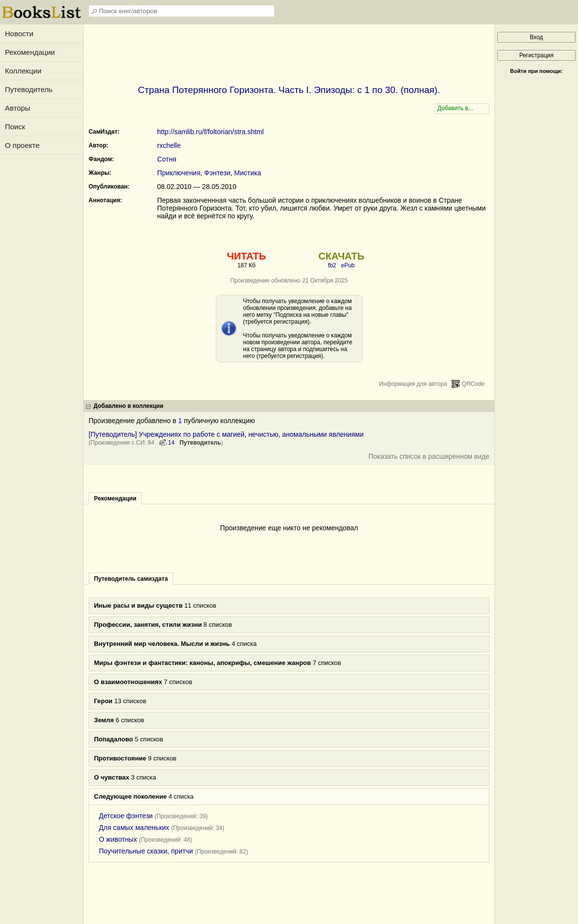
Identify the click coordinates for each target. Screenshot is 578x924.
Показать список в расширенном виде (429, 456)
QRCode (473, 384)
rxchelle (169, 145)
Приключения (179, 173)
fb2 (332, 265)
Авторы (18, 108)
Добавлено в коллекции (128, 406)
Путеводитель (29, 89)
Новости (19, 34)
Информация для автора (413, 384)
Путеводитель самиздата (131, 579)
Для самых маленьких (134, 828)
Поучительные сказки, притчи (146, 851)
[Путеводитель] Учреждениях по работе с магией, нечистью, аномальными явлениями (226, 434)
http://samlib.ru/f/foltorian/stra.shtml (210, 132)
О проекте (22, 145)
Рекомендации (30, 52)
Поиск (15, 127)
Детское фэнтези (126, 816)
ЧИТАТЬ (246, 256)
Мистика (248, 173)
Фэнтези (217, 173)
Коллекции (23, 71)
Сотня (167, 159)
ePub (348, 265)
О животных (118, 839)
